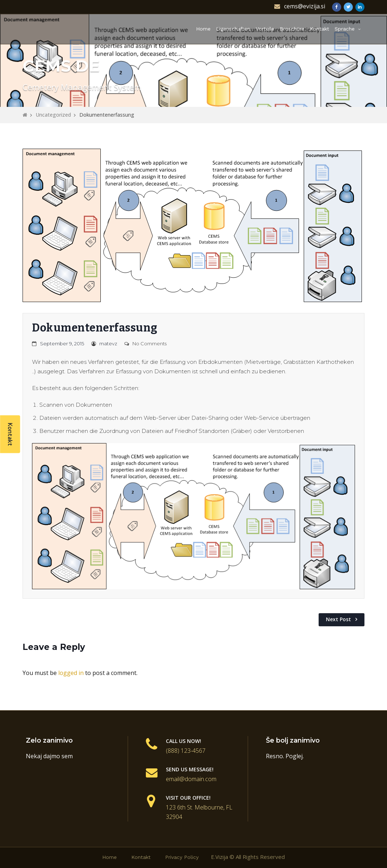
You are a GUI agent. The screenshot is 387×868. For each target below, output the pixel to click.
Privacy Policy (182, 857)
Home (203, 29)
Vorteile (265, 29)
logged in (71, 673)
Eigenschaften (233, 29)
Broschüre (292, 29)
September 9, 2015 (62, 343)
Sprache (345, 29)
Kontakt (320, 29)
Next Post (338, 619)
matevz (108, 343)
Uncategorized (53, 115)
